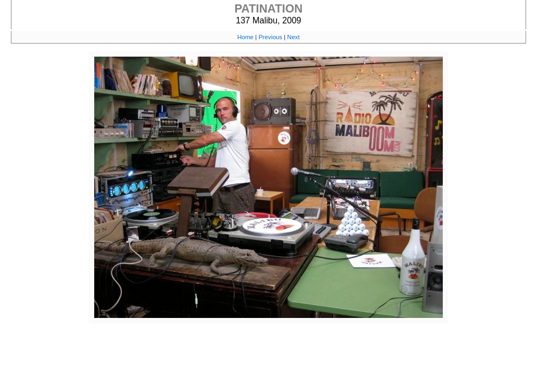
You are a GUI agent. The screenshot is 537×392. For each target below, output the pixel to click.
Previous (271, 37)
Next (293, 37)
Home (246, 37)
